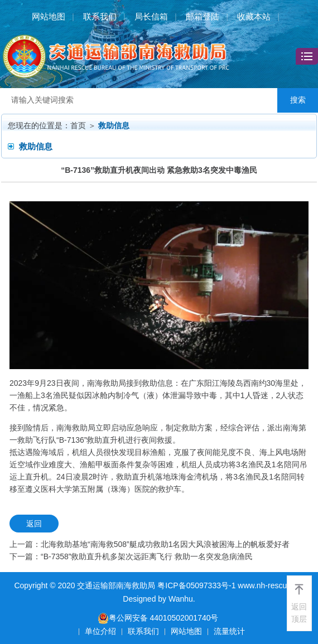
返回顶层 (299, 613)
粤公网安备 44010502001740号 (158, 618)
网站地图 (49, 16)
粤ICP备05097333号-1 (196, 585)
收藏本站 (254, 16)
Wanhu (181, 599)
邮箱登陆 (203, 16)
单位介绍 (100, 631)
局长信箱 (151, 16)
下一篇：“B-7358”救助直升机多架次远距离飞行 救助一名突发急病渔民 (131, 556)
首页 (78, 125)
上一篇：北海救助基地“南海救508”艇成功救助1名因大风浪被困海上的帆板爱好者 (150, 544)
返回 (34, 524)
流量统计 (229, 631)
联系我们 (100, 16)
